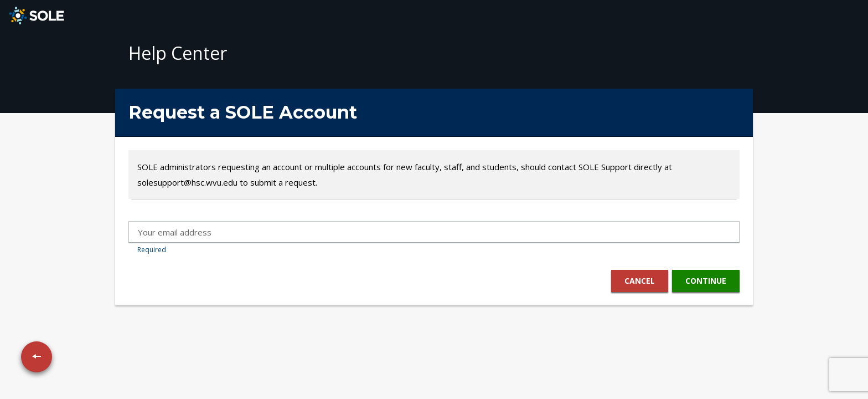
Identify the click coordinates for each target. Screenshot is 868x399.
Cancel (639, 281)
